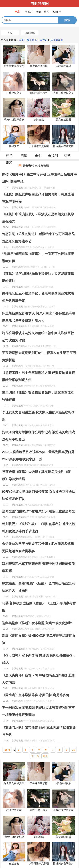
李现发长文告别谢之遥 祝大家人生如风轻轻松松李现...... (38, 426)
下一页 (35, 756)
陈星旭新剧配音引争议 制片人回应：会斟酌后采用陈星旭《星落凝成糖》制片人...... (39, 327)
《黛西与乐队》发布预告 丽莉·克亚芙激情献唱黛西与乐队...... (39, 741)
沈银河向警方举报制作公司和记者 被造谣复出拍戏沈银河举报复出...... (39, 446)
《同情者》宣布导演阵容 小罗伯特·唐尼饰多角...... (38, 701)
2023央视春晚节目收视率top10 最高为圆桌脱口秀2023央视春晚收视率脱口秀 (38, 456)
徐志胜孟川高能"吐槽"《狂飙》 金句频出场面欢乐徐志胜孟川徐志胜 (38, 587)
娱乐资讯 (30, 33)
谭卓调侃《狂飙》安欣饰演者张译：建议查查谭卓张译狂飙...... (38, 406)
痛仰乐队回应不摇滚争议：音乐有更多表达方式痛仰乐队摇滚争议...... (39, 307)
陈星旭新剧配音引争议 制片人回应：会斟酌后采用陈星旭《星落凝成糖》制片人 (38, 317)
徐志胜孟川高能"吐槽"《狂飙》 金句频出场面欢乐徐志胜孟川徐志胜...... (39, 597)
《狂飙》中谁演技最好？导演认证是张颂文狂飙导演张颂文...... (39, 228)
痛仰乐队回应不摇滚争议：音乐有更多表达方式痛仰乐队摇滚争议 (38, 297)
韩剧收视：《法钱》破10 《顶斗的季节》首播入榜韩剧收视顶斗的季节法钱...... (39, 538)
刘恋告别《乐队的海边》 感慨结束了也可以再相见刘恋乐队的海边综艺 (38, 238)
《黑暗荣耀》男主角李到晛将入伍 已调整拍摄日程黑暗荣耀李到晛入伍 (38, 376)
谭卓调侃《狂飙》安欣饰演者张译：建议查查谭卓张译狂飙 (38, 396)
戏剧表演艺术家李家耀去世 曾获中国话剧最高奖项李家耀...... (38, 577)
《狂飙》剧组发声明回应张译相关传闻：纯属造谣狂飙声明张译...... (39, 208)
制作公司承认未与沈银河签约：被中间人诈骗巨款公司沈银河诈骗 (38, 337)
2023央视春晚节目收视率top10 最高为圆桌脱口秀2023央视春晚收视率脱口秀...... (38, 466)
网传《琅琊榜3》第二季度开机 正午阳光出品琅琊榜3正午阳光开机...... (39, 188)
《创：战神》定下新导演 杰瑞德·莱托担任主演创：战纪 (39, 659)
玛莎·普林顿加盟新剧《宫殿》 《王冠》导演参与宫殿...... (37, 617)
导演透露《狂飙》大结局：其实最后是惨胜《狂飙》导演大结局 (36, 475)
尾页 (45, 756)
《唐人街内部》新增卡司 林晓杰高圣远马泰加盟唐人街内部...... (38, 689)
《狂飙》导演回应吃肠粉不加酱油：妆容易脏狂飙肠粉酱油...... (38, 287)
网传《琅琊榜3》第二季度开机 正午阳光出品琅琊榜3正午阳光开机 (39, 178)
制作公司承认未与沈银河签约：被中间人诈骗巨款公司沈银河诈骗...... (39, 347)
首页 (10, 33)
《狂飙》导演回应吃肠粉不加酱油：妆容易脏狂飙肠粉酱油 (38, 277)
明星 (24, 156)
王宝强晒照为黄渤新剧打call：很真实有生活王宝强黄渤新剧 (39, 357)
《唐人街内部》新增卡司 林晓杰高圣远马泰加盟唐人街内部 (38, 679)
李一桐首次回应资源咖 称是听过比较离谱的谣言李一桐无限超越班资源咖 (38, 711)
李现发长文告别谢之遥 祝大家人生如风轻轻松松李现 (38, 416)
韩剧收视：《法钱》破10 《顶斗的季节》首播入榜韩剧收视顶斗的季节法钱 (39, 528)
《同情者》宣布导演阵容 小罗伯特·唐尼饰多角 (36, 695)
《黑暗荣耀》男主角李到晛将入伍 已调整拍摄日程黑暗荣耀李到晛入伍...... (39, 386)
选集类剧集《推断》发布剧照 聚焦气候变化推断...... (38, 629)
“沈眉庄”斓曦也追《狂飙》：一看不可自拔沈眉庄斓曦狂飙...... (39, 267)
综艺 (67, 156)
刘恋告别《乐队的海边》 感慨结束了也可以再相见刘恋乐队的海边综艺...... (39, 248)
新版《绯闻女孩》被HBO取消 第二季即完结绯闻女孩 (39, 639)
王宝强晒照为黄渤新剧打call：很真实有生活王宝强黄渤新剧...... (39, 367)
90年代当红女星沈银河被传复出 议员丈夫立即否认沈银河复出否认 (39, 495)
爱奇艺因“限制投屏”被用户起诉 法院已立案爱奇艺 (38, 511)
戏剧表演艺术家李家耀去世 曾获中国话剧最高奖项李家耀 (38, 567)
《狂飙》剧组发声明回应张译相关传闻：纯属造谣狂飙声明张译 (38, 198)
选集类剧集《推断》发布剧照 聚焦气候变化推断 (37, 623)
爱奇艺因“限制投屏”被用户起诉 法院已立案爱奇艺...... (39, 518)
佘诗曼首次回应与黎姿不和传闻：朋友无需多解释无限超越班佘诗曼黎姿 (38, 547)
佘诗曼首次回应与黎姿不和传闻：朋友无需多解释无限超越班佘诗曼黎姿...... (39, 557)
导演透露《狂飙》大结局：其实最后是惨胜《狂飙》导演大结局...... (39, 485)
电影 (38, 156)
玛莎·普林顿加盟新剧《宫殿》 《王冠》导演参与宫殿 (39, 607)
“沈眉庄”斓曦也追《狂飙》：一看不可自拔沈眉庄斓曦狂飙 (38, 257)
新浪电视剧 (57, 40)
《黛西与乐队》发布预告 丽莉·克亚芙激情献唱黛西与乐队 (39, 731)
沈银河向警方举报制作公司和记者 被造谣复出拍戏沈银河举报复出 (38, 436)
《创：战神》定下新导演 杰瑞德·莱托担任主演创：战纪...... (39, 669)
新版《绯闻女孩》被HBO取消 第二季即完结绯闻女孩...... (39, 649)
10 (74, 750)
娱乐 (9, 156)
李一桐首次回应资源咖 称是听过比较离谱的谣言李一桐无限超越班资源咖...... (39, 721)
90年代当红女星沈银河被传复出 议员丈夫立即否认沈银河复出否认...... (38, 505)
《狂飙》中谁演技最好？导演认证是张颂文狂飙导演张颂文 (38, 218)
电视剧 (44, 40)
